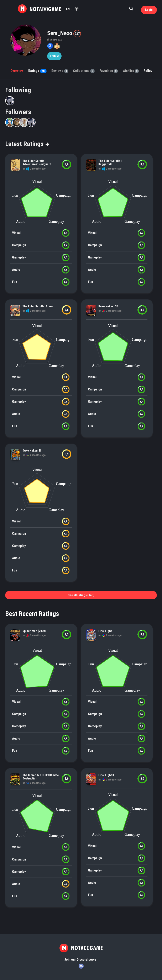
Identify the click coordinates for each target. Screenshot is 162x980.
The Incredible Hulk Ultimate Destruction (41, 777)
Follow (54, 56)
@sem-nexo (55, 39)
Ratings (37, 71)
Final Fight (105, 631)
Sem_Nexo (60, 33)
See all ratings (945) (81, 595)
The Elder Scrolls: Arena (38, 306)
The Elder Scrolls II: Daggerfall (111, 163)
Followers (18, 112)
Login (149, 10)
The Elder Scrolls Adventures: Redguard (37, 163)
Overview (17, 71)
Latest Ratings (27, 144)
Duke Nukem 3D (108, 306)
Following (18, 90)
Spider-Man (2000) (34, 631)
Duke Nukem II (32, 451)
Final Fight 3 (106, 775)
